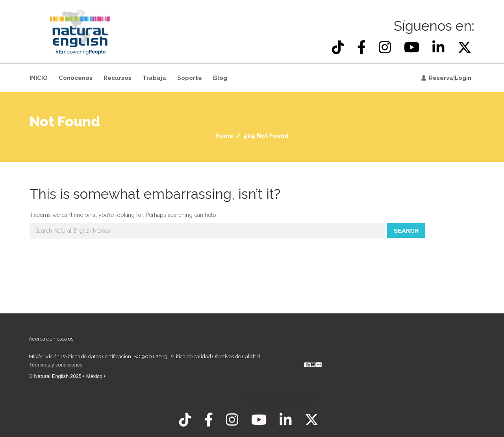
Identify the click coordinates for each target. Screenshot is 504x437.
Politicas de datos (81, 356)
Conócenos (76, 78)
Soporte (190, 78)
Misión (36, 356)
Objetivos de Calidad (236, 356)
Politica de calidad (190, 356)
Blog (220, 78)
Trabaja (154, 78)
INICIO (39, 78)
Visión (52, 356)
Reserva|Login (450, 78)
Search (406, 231)
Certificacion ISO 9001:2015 (135, 356)
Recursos (118, 78)
